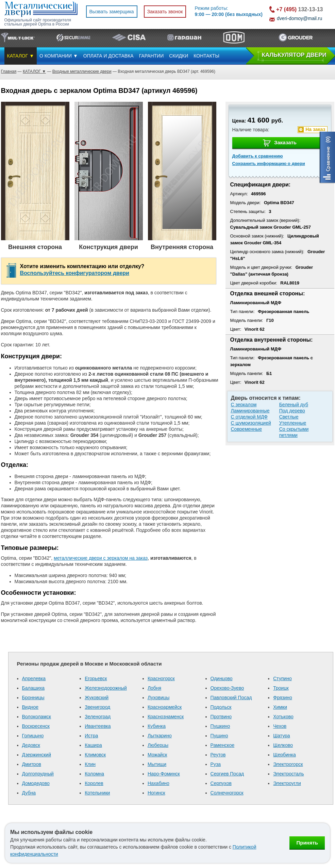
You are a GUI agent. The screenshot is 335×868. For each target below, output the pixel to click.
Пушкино (220, 726)
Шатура (281, 736)
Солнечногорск (227, 793)
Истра (91, 736)
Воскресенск (36, 726)
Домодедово (36, 783)
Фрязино (283, 698)
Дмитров (32, 764)
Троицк (281, 688)
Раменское (223, 745)
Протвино (221, 717)
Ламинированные (250, 411)
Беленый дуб (294, 405)
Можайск (157, 755)
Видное (30, 707)
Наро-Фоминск (164, 774)
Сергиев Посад (227, 774)
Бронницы (33, 698)
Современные (247, 429)
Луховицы (158, 698)
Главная (9, 71)
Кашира (93, 745)
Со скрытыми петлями (294, 432)
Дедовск (31, 745)
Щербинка (284, 755)
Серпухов (221, 783)
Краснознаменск (166, 717)
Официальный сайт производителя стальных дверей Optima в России (38, 22)
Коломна (94, 774)
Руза (216, 764)
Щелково (283, 745)
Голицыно (33, 736)
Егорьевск (96, 678)
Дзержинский (37, 755)
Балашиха (33, 688)
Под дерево (292, 411)
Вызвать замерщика (112, 12)
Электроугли (287, 783)
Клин (90, 764)
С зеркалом (244, 405)
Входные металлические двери (82, 71)
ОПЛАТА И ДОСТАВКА (108, 56)
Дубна (29, 793)
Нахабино (158, 783)
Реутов (218, 755)
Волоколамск (37, 717)
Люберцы (158, 745)
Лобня (154, 688)
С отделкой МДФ (249, 417)
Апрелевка (34, 678)
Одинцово (222, 678)
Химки (280, 707)
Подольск (221, 707)
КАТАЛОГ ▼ (21, 56)
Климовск (95, 755)
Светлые (289, 417)
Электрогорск (288, 764)
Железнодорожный (106, 688)
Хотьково (283, 717)
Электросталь (288, 774)
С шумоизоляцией (251, 423)
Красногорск (161, 678)
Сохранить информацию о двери (269, 163)
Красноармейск (165, 707)
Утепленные (293, 423)
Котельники (97, 793)
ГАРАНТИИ (152, 56)
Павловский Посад (231, 698)
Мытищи (157, 764)
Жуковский (97, 698)
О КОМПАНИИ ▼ (59, 56)
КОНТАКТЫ (206, 56)
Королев (94, 783)
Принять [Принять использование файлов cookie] (307, 843)
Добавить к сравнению (258, 156)
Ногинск (156, 793)
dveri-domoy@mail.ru (299, 18)
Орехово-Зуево (227, 688)
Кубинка (157, 726)
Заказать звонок (165, 12)
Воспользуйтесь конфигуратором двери (75, 273)
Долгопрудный (38, 774)
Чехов (280, 726)
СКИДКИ (179, 56)
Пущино (219, 736)
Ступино (282, 678)
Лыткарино (160, 736)
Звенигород (97, 707)
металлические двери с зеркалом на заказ (101, 558)
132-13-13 (299, 9)
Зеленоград (98, 717)
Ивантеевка (98, 726)
